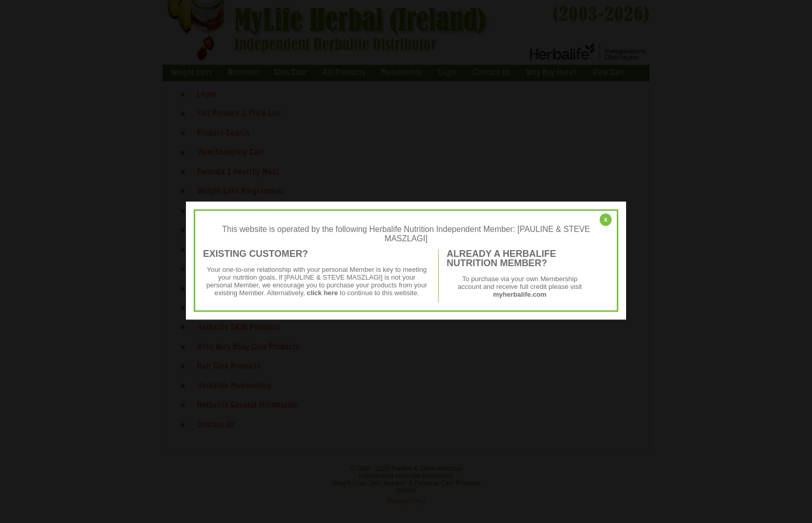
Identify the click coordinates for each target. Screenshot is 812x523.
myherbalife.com (520, 294)
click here (322, 293)
